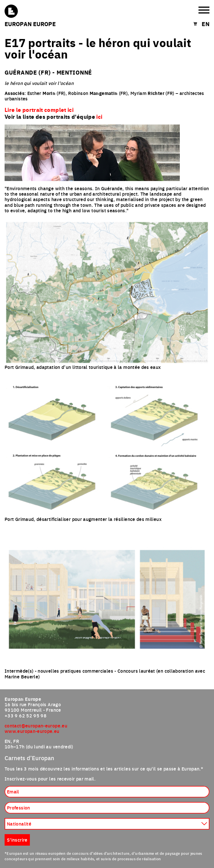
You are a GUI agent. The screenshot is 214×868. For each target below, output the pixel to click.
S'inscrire (17, 840)
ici (99, 116)
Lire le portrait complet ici (39, 110)
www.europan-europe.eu (32, 731)
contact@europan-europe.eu (36, 725)
